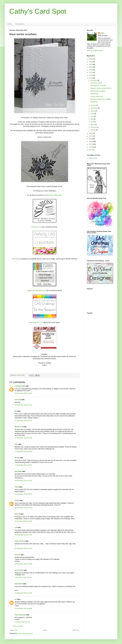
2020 (91, 75)
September (94, 108)
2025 (91, 62)
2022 (91, 70)
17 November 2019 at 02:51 (23, 438)
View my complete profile (95, 51)
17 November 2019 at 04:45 (23, 452)
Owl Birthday (94, 94)
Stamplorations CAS (36, 322)
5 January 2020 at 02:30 (22, 622)
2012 (91, 150)
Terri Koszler (19, 570)
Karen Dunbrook (20, 615)
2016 (91, 139)
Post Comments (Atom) (25, 633)
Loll (16, 528)
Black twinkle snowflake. (98, 91)
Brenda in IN (19, 427)
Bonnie (17, 458)
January (93, 130)
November (94, 80)
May (92, 119)
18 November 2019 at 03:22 (23, 481)
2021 (91, 73)
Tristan (17, 500)
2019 (91, 78)
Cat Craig (18, 400)
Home (10, 24)
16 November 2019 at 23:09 (23, 405)
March (93, 125)
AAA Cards (15, 259)
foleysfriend (19, 584)
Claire (17, 487)
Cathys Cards (93, 158)
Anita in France (20, 541)
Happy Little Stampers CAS (36, 291)
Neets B (17, 514)
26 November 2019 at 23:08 (23, 564)
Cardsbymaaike (20, 386)
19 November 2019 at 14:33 (23, 535)
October (93, 105)
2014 (91, 144)
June (92, 116)
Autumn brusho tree (96, 97)
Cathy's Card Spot (38, 11)
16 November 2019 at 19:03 (23, 393)
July (92, 114)
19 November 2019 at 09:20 (23, 521)
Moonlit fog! (94, 102)
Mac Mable (18, 471)
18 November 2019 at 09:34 (23, 508)
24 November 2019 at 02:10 (23, 548)
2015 (91, 142)
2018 (91, 133)
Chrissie (17, 555)
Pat (16, 411)
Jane (16, 444)
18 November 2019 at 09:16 (23, 494)
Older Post (76, 630)
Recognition (20, 24)
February (94, 127)
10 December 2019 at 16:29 (23, 593)
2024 (91, 64)
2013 (91, 147)
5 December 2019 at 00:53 (23, 577)
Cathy (102, 33)
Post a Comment (18, 626)
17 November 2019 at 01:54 (23, 421)
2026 (91, 59)
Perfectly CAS (36, 227)
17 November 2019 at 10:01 (23, 465)
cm (16, 599)
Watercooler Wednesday (53, 195)
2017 (91, 136)
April (92, 122)
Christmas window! (96, 83)
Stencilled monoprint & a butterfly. (101, 99)
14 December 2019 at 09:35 (23, 609)
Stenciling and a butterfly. (98, 86)
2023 (91, 67)
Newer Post (14, 630)
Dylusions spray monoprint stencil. (101, 88)
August (93, 111)
